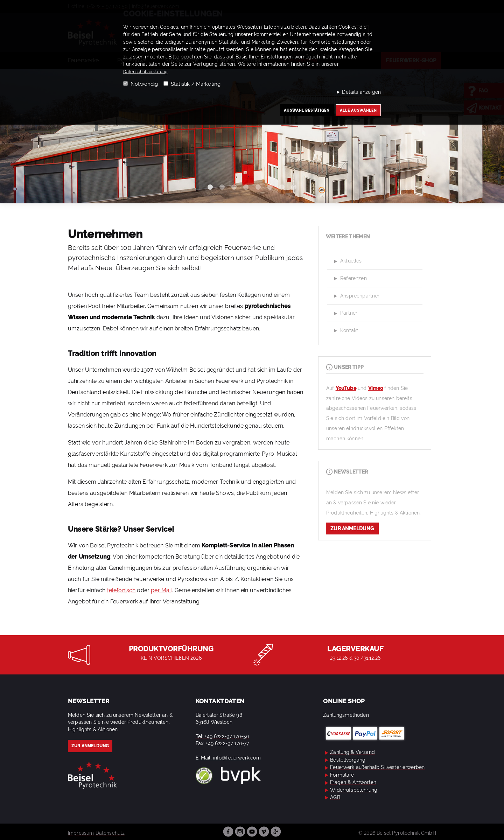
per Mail (161, 590)
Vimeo (376, 388)
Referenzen (349, 279)
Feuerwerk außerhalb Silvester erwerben (374, 767)
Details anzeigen (361, 92)
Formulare (338, 775)
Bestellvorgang (344, 760)
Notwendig (144, 84)
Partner (345, 314)
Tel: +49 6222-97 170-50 (223, 736)
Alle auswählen (355, 111)
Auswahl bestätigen (296, 111)
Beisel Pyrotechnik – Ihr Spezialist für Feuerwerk (92, 776)
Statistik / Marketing (196, 84)
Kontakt (345, 331)
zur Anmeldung (352, 528)
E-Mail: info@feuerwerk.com (228, 758)
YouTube (346, 388)
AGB (331, 797)
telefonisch (121, 590)
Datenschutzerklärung (149, 71)
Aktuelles (347, 261)
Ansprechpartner (356, 296)
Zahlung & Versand (349, 752)
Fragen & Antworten (350, 782)
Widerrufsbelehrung (350, 790)
